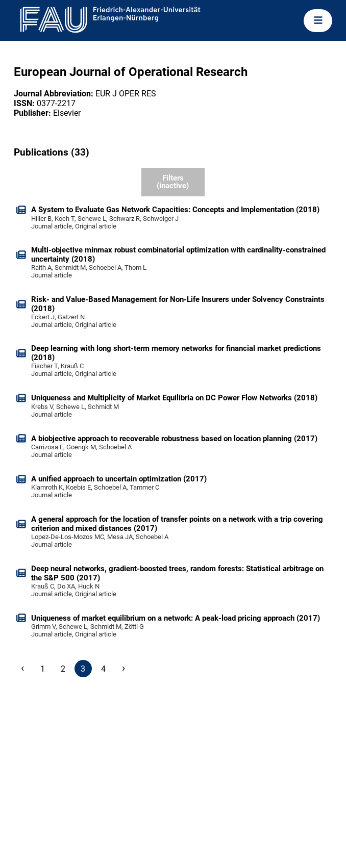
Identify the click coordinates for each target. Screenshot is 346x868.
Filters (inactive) (173, 182)
